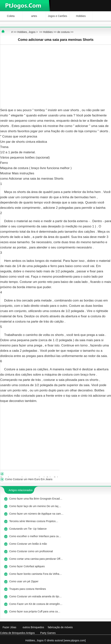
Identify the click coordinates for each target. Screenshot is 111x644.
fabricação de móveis (60, 627)
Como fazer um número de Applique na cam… (36, 514)
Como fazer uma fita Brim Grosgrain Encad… (36, 499)
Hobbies (81, 16)
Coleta (11, 16)
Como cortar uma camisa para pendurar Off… (36, 559)
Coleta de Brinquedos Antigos (17, 633)
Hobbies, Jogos (26, 32)
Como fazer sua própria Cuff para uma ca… (35, 611)
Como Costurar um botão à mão (28, 544)
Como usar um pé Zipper (24, 581)
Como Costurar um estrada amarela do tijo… (36, 596)
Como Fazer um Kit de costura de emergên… (36, 604)
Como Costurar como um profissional (31, 551)
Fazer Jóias (9, 627)
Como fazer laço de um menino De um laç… (35, 506)
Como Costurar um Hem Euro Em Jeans (29, 479)
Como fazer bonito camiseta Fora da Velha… (36, 574)
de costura (63, 32)
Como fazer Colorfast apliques (27, 566)
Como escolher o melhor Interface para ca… (35, 536)
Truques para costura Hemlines (28, 589)
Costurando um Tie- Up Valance (28, 529)
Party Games (48, 633)
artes (34, 16)
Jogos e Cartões (57, 16)
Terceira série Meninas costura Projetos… (34, 521)
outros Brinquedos (33, 627)
